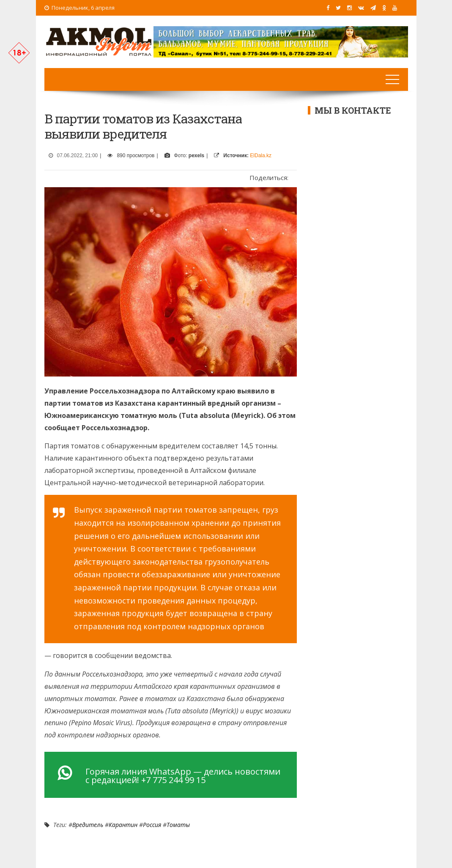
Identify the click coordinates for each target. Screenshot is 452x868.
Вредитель (88, 825)
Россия (152, 825)
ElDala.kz (261, 156)
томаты (178, 825)
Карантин (123, 825)
